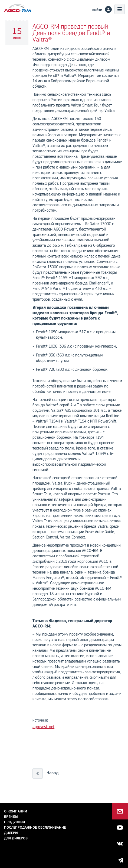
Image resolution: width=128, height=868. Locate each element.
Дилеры (11, 833)
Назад (52, 773)
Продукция (14, 822)
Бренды (11, 817)
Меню (120, 9)
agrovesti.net (43, 727)
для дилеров (16, 838)
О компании (16, 811)
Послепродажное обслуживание (35, 827)
